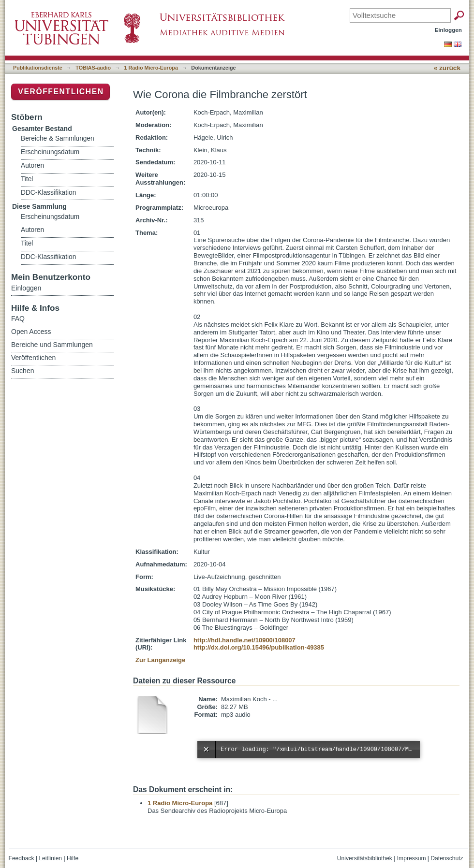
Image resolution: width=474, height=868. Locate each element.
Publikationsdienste (38, 68)
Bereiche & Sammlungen (58, 138)
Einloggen (449, 30)
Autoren (32, 166)
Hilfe (73, 858)
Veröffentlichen (61, 92)
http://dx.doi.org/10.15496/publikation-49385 (259, 647)
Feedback (22, 858)
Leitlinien (50, 858)
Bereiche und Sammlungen (52, 345)
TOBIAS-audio (93, 68)
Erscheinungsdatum (50, 152)
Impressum (412, 858)
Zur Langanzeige (160, 660)
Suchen (22, 371)
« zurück (447, 68)
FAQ (18, 318)
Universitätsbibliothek (365, 858)
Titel (27, 179)
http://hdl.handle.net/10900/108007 (244, 640)
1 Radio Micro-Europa (151, 68)
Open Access (31, 332)
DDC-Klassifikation (48, 193)
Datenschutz (447, 858)
